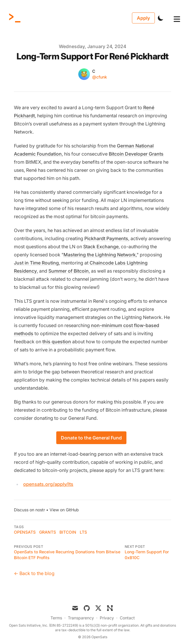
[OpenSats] (17, 18)
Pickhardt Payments (106, 238)
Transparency (81, 618)
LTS (83, 532)
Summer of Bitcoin (69, 271)
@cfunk (100, 77)
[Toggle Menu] (172, 18)
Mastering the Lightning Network (100, 255)
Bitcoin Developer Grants (136, 154)
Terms (56, 618)
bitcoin (68, 532)
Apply (143, 18)
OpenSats (25, 532)
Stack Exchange (101, 247)
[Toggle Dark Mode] (161, 18)
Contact (127, 618)
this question (57, 342)
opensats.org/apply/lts (48, 484)
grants (48, 532)
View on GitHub (64, 510)
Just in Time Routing (36, 263)
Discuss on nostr (29, 510)
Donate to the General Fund (91, 438)
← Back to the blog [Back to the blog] (34, 573)
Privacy (107, 618)
